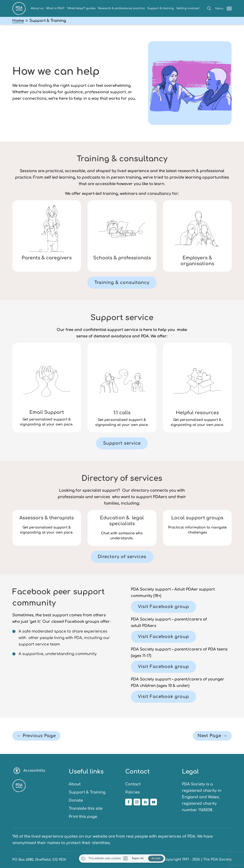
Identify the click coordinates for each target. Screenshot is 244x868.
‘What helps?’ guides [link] (81, 8)
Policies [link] (133, 792)
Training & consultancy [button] (122, 283)
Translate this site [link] (86, 808)
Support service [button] (122, 443)
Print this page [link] (83, 817)
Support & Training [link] (87, 792)
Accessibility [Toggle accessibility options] (29, 771)
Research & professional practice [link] (121, 8)
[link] (19, 14)
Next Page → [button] (212, 736)
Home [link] (18, 21)
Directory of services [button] (122, 557)
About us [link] (37, 8)
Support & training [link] (161, 8)
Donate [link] (76, 800)
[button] (209, 8)
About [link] (75, 784)
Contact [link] (133, 784)
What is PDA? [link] (55, 8)
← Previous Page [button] (36, 736)
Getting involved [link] (188, 8)
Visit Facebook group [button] (163, 607)
